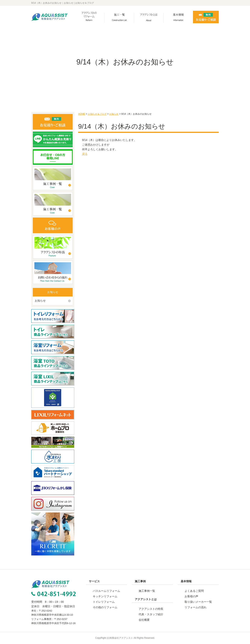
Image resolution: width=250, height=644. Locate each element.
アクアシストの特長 (151, 609)
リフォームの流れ (196, 607)
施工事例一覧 (147, 591)
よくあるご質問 (194, 591)
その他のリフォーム (105, 607)
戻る (85, 154)
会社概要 (144, 620)
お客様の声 (191, 596)
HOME (82, 114)
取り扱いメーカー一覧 (198, 602)
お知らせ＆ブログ (97, 114)
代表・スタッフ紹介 (151, 614)
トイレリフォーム (104, 602)
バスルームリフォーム (106, 591)
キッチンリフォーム (105, 596)
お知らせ (114, 114)
